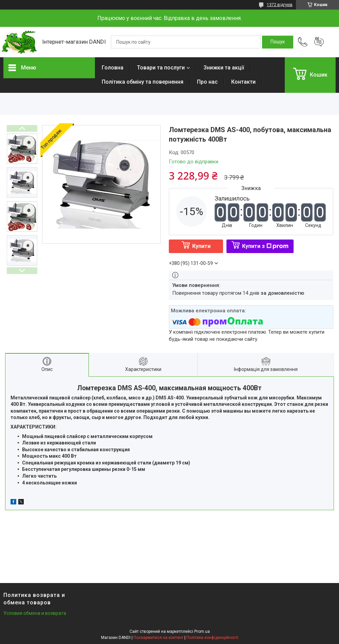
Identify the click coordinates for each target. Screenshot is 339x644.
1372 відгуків (280, 5)
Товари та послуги (161, 68)
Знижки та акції (224, 68)
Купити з (265, 246)
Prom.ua (202, 631)
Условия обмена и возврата (35, 613)
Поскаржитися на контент (158, 638)
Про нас (207, 82)
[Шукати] (278, 42)
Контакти (243, 82)
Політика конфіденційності (212, 638)
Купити (201, 246)
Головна (113, 68)
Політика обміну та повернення (143, 82)
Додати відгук (319, 42)
